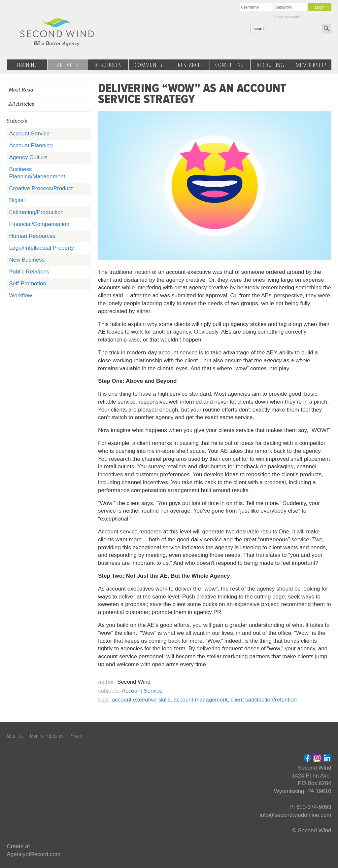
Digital (17, 200)
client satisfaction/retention (264, 700)
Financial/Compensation (39, 224)
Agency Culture (28, 157)
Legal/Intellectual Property (41, 248)
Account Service (29, 134)
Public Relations (29, 272)
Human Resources (32, 236)
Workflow (20, 295)
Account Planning (31, 145)
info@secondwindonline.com (296, 815)
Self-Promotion (27, 284)
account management (201, 700)
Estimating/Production (36, 212)
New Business (27, 260)
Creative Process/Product (41, 188)
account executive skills (141, 700)
